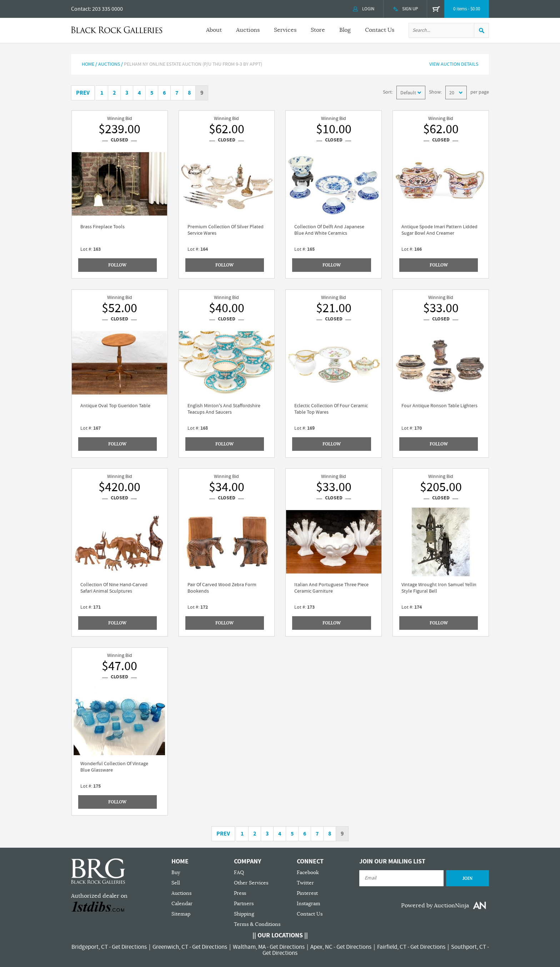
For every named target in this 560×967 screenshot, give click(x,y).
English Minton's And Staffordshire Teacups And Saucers (224, 409)
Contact (80, 9)
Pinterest (307, 893)
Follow (117, 265)
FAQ (239, 873)
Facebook (308, 873)
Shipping (244, 914)
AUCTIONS (109, 64)
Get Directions (129, 947)
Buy (176, 873)
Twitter (305, 883)
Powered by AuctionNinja (435, 906)
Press (240, 893)
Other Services (251, 883)
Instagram (309, 904)
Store (318, 30)
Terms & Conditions (257, 924)
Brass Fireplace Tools (102, 227)
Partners (244, 904)
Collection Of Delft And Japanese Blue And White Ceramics (329, 230)
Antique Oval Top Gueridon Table (115, 406)
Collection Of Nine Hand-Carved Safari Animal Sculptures (114, 588)
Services (285, 30)
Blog (345, 30)
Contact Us (380, 30)
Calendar (182, 904)
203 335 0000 (107, 9)
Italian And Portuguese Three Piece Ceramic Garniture (331, 588)
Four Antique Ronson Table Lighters (439, 406)
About (214, 30)
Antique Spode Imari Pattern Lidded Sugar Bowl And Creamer (439, 230)
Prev (83, 93)
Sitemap (181, 914)
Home (88, 64)
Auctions (248, 30)
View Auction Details (454, 64)
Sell (176, 883)
